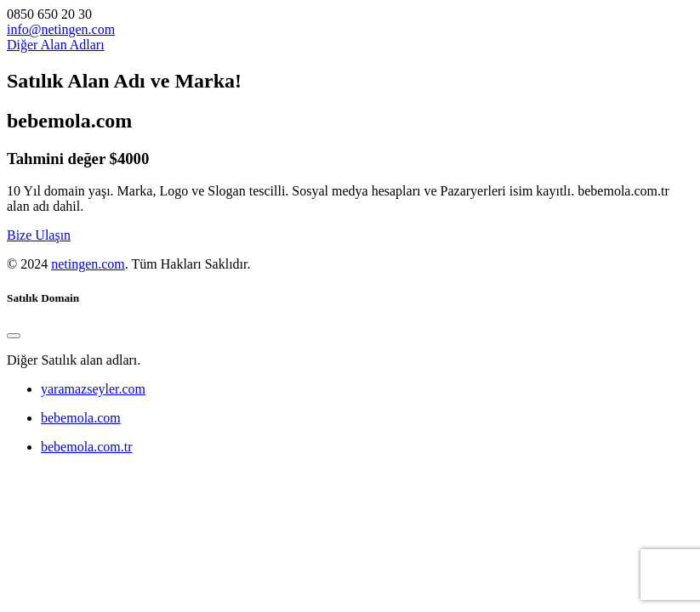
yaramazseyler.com (93, 389)
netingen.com (88, 264)
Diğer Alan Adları (56, 45)
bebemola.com (81, 418)
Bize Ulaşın (39, 235)
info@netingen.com (61, 29)
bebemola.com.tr (87, 447)
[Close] (14, 336)
